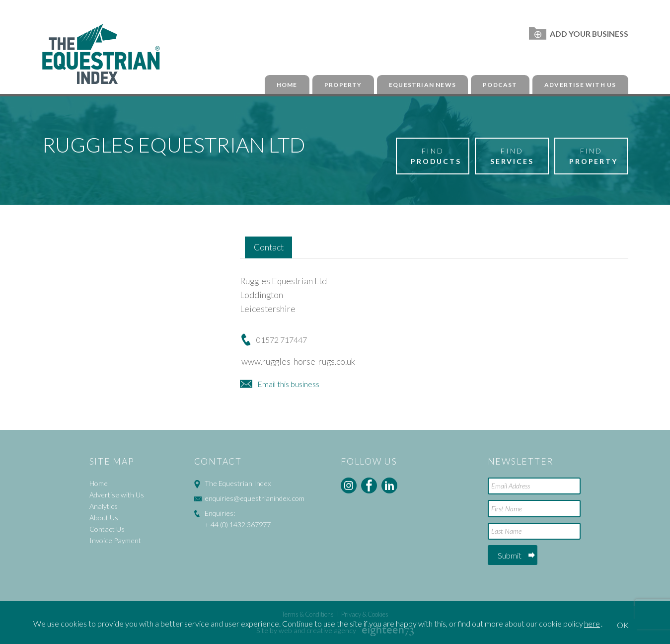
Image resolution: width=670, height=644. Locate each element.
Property (343, 85)
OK (623, 625)
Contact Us (107, 529)
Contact (269, 247)
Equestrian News (422, 85)
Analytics (104, 506)
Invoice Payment (115, 540)
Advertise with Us (580, 85)
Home (287, 85)
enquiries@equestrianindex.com (255, 498)
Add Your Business (578, 34)
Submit (510, 555)
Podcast (500, 85)
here (592, 623)
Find (436, 157)
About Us (104, 518)
